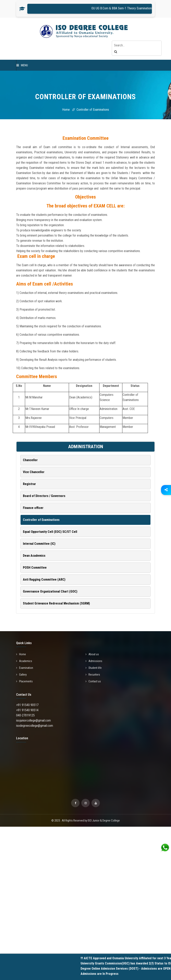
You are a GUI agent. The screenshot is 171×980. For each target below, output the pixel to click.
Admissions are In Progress (106, 974)
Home (66, 110)
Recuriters (93, 675)
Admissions (94, 661)
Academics (24, 661)
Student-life (94, 668)
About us (92, 654)
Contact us (93, 681)
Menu (22, 65)
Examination (25, 668)
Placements (24, 681)
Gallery (21, 675)
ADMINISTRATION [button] (86, 447)
